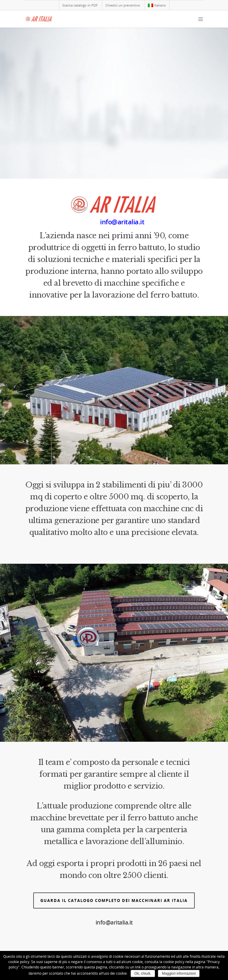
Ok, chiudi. (143, 973)
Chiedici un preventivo (123, 5)
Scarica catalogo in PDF (80, 5)
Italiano (157, 5)
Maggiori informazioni (179, 973)
